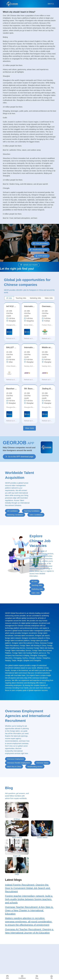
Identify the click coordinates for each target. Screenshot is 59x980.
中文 (52, 4)
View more (29, 428)
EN (49, 4)
